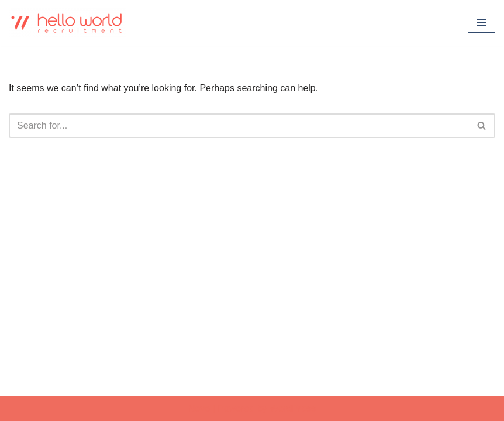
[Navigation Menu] (481, 23)
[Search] (239, 126)
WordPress (293, 408)
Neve (199, 408)
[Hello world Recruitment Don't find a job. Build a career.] (67, 23)
